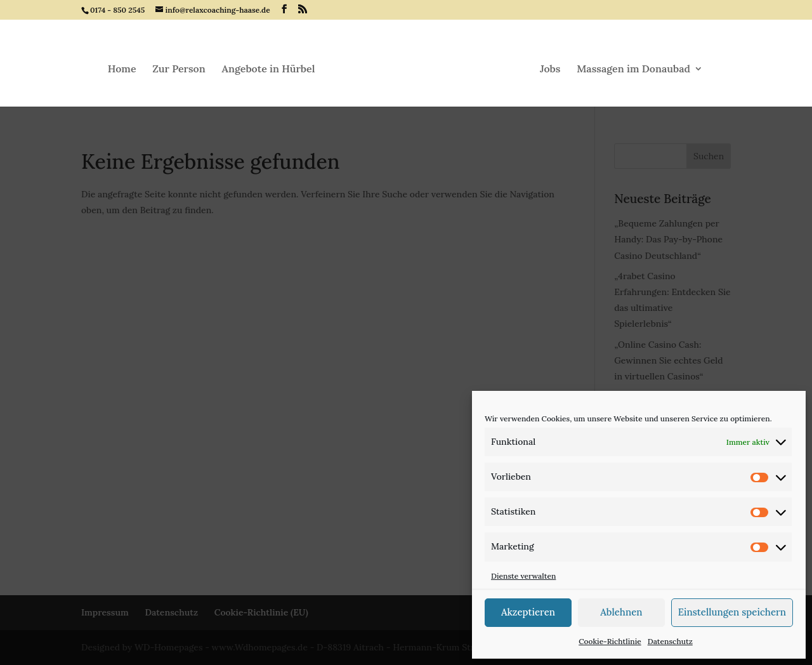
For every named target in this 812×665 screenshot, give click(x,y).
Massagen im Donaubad (633, 69)
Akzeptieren (528, 612)
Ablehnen (621, 612)
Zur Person (179, 69)
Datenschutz (670, 641)
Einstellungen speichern (732, 612)
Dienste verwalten (523, 576)
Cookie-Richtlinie (610, 641)
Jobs (550, 69)
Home (122, 69)
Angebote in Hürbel (269, 69)
